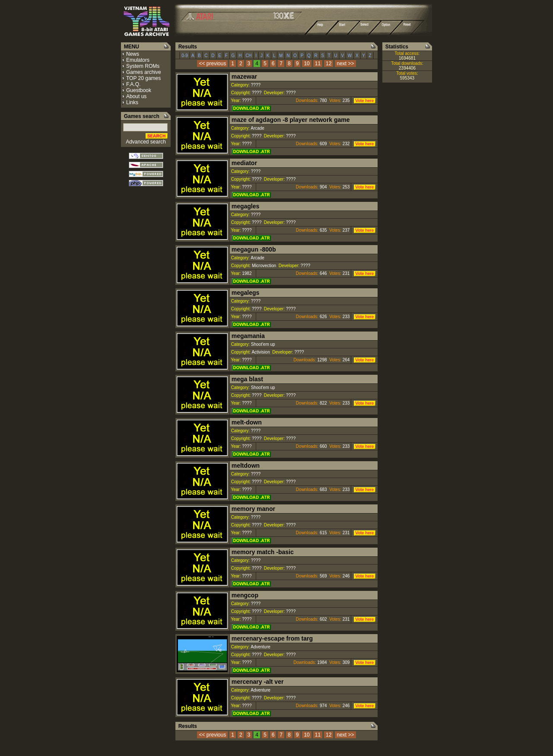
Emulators (138, 60)
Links (132, 102)
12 (329, 64)
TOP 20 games (143, 78)
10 (307, 64)
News (133, 54)
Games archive (144, 72)
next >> (345, 64)
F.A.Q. (133, 84)
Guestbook (139, 90)
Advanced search (146, 142)
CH (248, 56)
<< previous (212, 64)
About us (136, 96)
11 (318, 64)
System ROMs (143, 66)
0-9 (185, 56)
